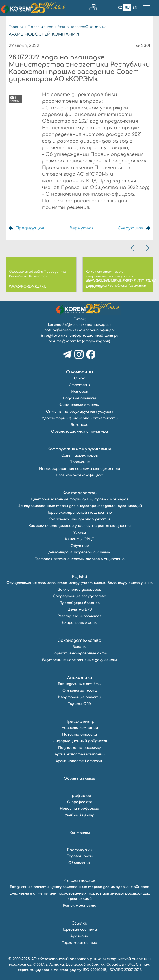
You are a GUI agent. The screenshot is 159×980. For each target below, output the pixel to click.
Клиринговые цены (80, 623)
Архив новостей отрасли (79, 761)
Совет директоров (79, 455)
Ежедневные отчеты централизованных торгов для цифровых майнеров (79, 887)
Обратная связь (79, 779)
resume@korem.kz (65, 341)
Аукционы (79, 936)
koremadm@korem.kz (67, 325)
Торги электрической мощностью (79, 513)
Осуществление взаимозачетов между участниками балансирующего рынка (79, 583)
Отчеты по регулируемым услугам (79, 412)
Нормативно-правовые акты (79, 653)
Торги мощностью (79, 943)
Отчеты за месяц (79, 691)
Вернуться (82, 228)
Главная (16, 27)
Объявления (79, 863)
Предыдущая (30, 228)
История (79, 392)
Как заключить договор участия (79, 519)
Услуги (80, 532)
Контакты (80, 833)
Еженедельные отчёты (80, 684)
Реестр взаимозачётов (79, 616)
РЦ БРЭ (80, 577)
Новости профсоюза (79, 809)
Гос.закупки (80, 850)
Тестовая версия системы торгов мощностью (80, 559)
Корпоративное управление (79, 449)
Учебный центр (79, 815)
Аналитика (79, 678)
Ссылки (79, 923)
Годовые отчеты (79, 398)
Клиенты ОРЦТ (80, 539)
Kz (120, 8)
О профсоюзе (80, 802)
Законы (79, 647)
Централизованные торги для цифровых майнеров (79, 499)
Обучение (80, 546)
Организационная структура (79, 431)
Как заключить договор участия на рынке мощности (79, 526)
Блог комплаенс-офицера (79, 475)
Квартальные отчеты (80, 697)
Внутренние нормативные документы (79, 660)
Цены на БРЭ (80, 609)
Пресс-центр (41, 27)
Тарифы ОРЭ (79, 704)
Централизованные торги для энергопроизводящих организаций (80, 506)
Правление (79, 462)
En (135, 8)
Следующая (131, 228)
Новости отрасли (79, 734)
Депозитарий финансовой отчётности (80, 418)
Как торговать (79, 493)
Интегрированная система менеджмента (79, 469)
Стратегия (80, 385)
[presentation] (133, 248)
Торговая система (79, 929)
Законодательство (80, 640)
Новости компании (80, 728)
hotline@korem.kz (60, 330)
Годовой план (79, 856)
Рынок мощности (80, 906)
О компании (80, 372)
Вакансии (79, 425)
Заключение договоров (79, 590)
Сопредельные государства (79, 596)
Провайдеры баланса (79, 603)
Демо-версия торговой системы (79, 552)
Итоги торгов (79, 881)
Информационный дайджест (80, 741)
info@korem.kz (54, 336)
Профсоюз (80, 796)
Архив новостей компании (83, 27)
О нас (79, 378)
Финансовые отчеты (79, 405)
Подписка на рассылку (79, 748)
